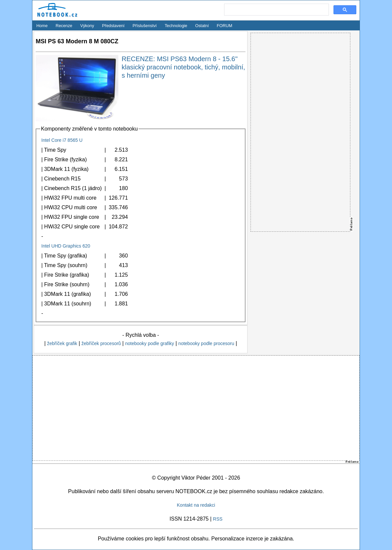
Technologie (176, 26)
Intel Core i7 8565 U (62, 140)
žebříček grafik (62, 343)
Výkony (87, 26)
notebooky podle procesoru (206, 343)
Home (42, 26)
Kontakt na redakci (196, 505)
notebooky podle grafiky (150, 343)
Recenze (64, 26)
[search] (276, 10)
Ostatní (202, 26)
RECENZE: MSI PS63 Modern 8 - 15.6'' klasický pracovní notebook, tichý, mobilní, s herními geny (183, 67)
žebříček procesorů (101, 343)
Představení (113, 26)
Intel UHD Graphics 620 (66, 246)
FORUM (225, 26)
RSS (218, 519)
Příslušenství (145, 26)
